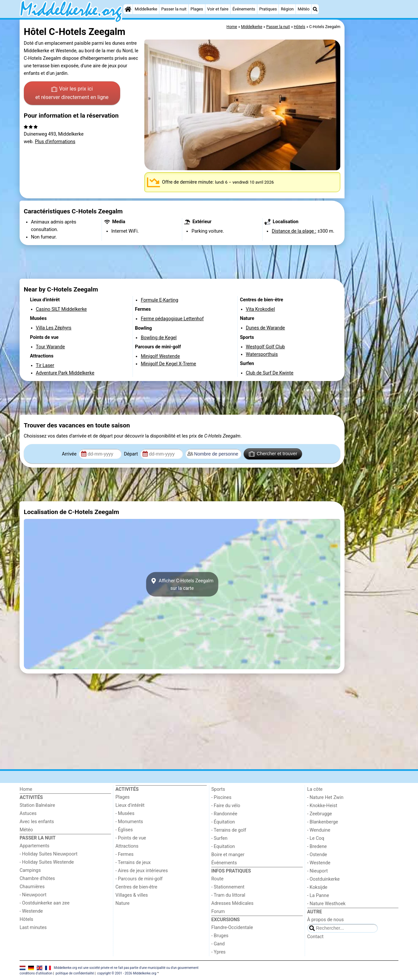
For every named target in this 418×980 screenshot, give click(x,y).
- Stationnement (228, 887)
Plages (197, 9)
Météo (304, 9)
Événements (244, 9)
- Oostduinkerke (324, 879)
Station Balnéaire (37, 805)
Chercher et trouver (273, 454)
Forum (218, 912)
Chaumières (32, 887)
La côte (315, 789)
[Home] (128, 9)
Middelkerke (146, 9)
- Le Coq (316, 838)
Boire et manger (228, 855)
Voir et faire (218, 9)
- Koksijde (317, 887)
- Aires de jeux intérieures (142, 871)
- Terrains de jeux (133, 863)
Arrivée (70, 454)
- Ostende (317, 855)
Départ (131, 454)
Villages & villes (132, 895)
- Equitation (223, 847)
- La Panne (318, 896)
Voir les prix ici (72, 93)
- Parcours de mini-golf (139, 879)
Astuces (28, 814)
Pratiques (268, 9)
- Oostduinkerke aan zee (45, 903)
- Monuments (129, 822)
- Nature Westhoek (327, 904)
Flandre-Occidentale (232, 928)
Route (217, 879)
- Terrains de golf (229, 830)
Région (287, 9)
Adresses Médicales (232, 903)
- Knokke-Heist (322, 806)
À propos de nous (326, 920)
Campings (30, 870)
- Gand (218, 944)
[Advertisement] (372, 170)
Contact (315, 937)
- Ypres (218, 952)
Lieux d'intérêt (130, 805)
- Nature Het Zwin (325, 797)
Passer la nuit (174, 9)
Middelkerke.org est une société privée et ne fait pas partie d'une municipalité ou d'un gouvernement (126, 967)
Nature (123, 903)
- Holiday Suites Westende (47, 862)
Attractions (127, 846)
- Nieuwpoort (33, 895)
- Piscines (221, 797)
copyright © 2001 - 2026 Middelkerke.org (127, 973)
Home (26, 789)
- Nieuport (318, 871)
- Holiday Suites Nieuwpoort (48, 854)
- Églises (124, 830)
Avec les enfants (37, 822)
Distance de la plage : (294, 231)
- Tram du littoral (228, 895)
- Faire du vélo (226, 806)
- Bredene (317, 847)
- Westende (31, 911)
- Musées (125, 814)
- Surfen (219, 838)
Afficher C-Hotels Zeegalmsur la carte (182, 584)
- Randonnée (224, 814)
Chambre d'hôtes (37, 879)
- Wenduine (319, 830)
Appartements (34, 846)
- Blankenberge (323, 822)
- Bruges (220, 936)
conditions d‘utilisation (36, 973)
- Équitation (223, 822)
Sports (218, 789)
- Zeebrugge (320, 814)
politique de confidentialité (75, 973)
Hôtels (26, 919)
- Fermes (125, 854)
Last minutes (33, 928)
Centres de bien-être (137, 887)
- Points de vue (131, 838)
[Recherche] (315, 9)
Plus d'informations (55, 142)
